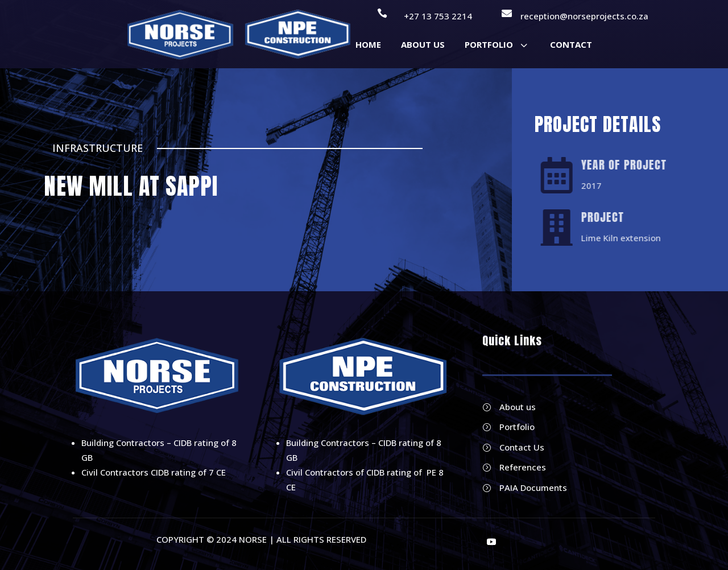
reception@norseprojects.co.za (584, 16)
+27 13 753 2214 (438, 16)
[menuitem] (368, 45)
